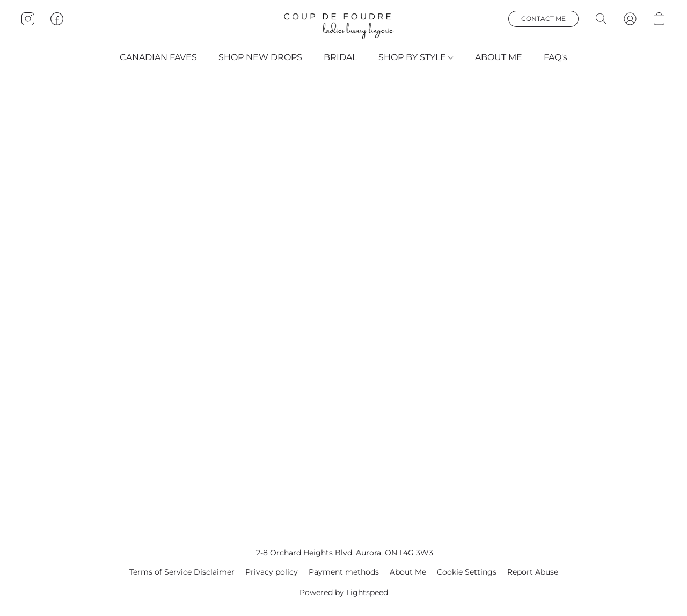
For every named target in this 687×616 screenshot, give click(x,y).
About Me (408, 572)
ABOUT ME (499, 57)
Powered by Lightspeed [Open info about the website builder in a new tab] (344, 592)
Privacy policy (272, 572)
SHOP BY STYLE (416, 57)
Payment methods (344, 572)
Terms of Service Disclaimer (182, 572)
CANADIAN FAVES (158, 57)
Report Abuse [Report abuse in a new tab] (533, 572)
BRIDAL (340, 57)
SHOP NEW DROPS (260, 57)
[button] (343, 26)
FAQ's (556, 57)
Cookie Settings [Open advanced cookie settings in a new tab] (467, 572)
